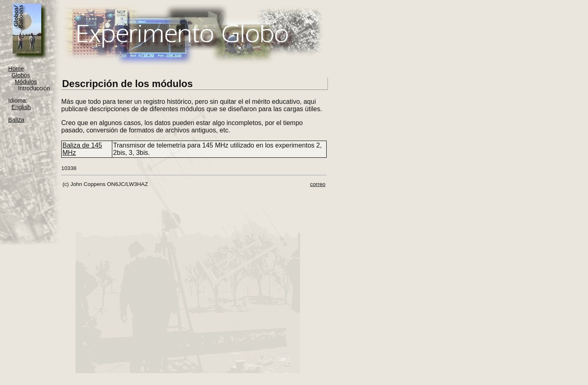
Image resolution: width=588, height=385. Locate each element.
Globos (21, 75)
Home (16, 69)
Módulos (26, 82)
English (21, 107)
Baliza (16, 120)
